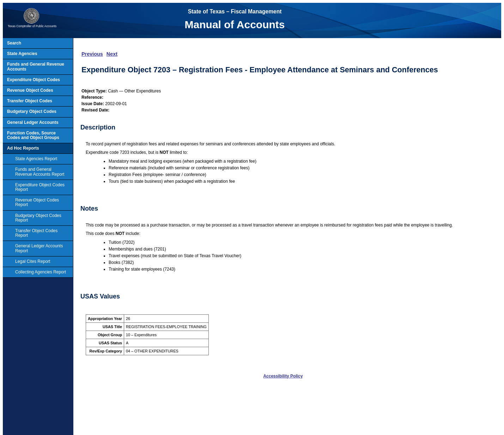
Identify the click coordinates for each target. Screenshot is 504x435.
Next (112, 54)
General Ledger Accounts (33, 122)
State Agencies (22, 54)
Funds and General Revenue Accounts (36, 67)
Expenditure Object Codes (34, 80)
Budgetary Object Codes (32, 111)
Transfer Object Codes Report (36, 233)
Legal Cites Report (33, 261)
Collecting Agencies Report (41, 272)
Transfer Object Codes (30, 101)
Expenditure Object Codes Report (40, 187)
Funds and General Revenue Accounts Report (40, 172)
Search (14, 43)
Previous (92, 54)
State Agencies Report (36, 159)
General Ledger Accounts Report (39, 248)
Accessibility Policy (283, 376)
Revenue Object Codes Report (37, 202)
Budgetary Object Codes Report (38, 218)
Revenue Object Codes (30, 90)
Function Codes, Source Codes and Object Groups (33, 135)
